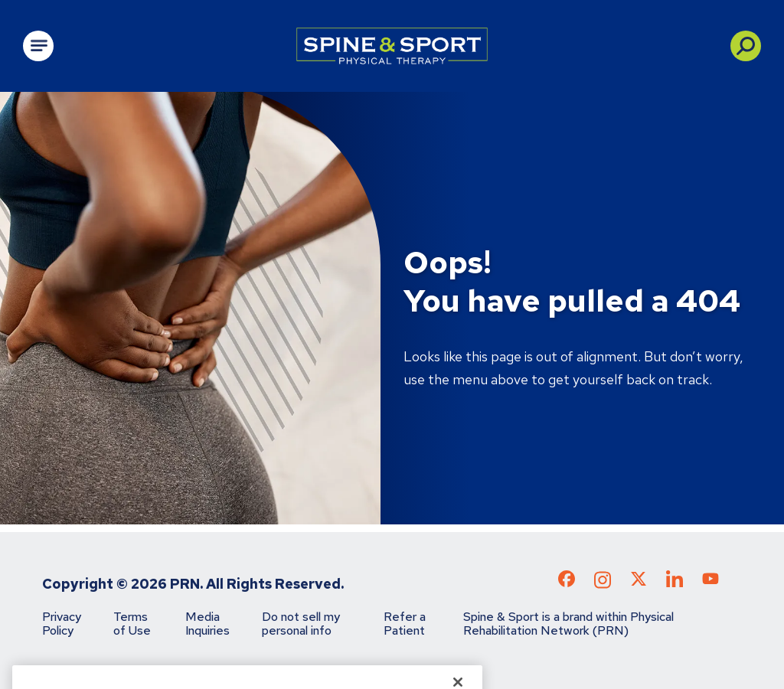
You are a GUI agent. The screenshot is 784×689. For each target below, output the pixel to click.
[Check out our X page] (639, 582)
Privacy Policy (62, 624)
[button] (746, 46)
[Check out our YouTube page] (710, 581)
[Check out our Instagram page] (603, 584)
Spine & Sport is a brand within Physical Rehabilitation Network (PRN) (568, 624)
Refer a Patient (405, 624)
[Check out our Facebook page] (567, 582)
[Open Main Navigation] (38, 46)
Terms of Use (132, 624)
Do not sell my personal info (301, 624)
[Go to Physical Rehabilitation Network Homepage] (392, 46)
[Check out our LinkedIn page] (675, 584)
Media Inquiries (207, 624)
